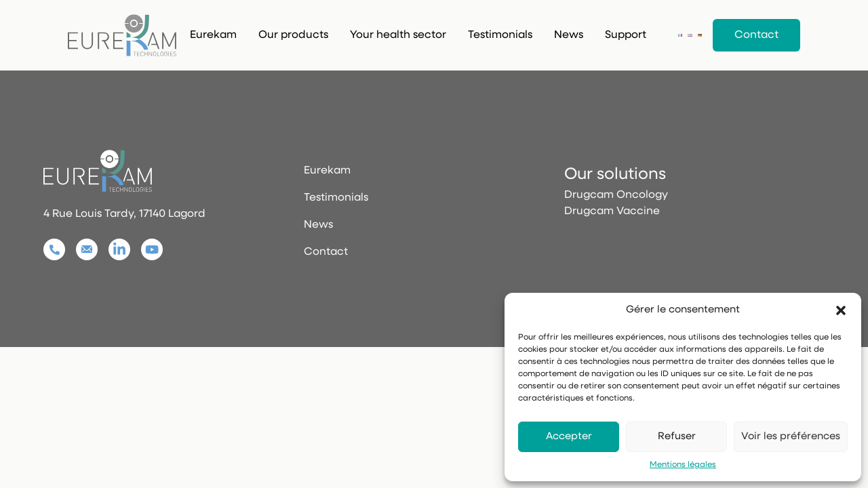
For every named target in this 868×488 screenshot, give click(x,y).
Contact (756, 35)
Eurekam (213, 35)
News (569, 35)
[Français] (680, 35)
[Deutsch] (700, 35)
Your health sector (398, 35)
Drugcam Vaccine (612, 211)
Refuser (677, 437)
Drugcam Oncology (616, 195)
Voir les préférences (791, 437)
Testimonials (500, 35)
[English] (690, 35)
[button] (841, 310)
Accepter (569, 437)
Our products (293, 35)
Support (626, 35)
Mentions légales (683, 465)
